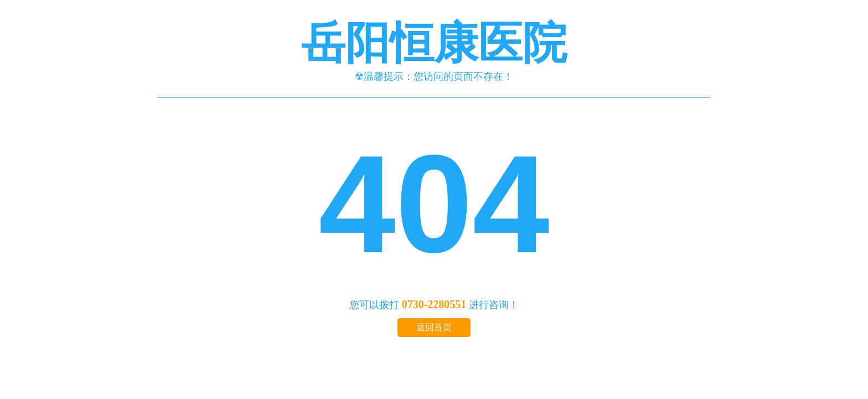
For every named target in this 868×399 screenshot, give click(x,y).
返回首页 (434, 327)
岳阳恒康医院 (434, 43)
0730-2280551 (434, 304)
